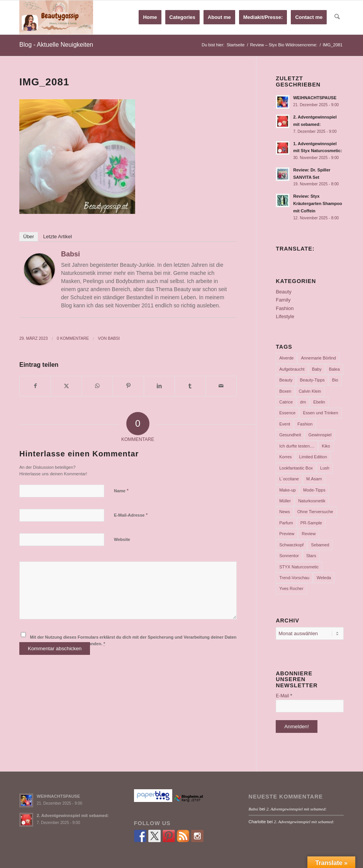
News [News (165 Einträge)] (285, 512)
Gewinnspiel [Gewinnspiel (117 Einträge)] (320, 435)
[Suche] (337, 17)
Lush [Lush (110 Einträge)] (325, 468)
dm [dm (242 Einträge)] (303, 402)
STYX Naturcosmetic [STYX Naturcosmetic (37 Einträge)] (299, 567)
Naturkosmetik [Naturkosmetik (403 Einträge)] (312, 501)
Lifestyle (285, 316)
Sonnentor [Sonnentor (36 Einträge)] (289, 556)
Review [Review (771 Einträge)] (309, 534)
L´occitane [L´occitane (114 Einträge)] (289, 479)
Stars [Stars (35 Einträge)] (311, 556)
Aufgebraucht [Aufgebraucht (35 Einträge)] (292, 369)
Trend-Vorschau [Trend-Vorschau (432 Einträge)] (294, 578)
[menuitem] (150, 17)
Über (29, 236)
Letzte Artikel (58, 236)
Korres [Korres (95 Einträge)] (285, 457)
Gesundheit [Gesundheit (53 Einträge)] (290, 435)
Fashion (285, 308)
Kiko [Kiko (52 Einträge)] (326, 446)
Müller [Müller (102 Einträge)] (285, 501)
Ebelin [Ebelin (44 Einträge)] (319, 402)
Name (121, 491)
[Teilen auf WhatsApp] (97, 386)
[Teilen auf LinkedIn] (159, 386)
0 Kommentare (73, 338)
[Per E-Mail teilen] (221, 386)
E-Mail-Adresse (131, 515)
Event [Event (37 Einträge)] (285, 424)
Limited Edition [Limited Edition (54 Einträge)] (313, 457)
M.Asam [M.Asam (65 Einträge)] (314, 479)
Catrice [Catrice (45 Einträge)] (286, 402)
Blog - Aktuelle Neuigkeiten (56, 45)
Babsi (70, 254)
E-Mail (284, 696)
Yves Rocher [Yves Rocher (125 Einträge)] (291, 588)
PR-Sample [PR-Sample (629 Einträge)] (311, 523)
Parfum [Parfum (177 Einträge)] (286, 523)
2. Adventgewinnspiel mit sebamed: (73, 815)
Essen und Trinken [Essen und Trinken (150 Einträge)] (320, 413)
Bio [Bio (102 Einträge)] (335, 380)
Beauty (283, 292)
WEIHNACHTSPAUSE (315, 98)
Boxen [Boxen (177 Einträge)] (285, 391)
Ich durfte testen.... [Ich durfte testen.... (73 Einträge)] (297, 446)
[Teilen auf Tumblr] (190, 386)
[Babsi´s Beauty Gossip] (56, 17)
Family (283, 300)
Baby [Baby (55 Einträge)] (317, 369)
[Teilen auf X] (66, 386)
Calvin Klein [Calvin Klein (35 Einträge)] (310, 391)
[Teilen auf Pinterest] (128, 386)
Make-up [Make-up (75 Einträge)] (288, 490)
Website (122, 539)
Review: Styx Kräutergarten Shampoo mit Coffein (317, 203)
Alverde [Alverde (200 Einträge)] (286, 358)
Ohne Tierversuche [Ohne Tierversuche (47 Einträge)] (315, 512)
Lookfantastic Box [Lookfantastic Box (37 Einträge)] (296, 468)
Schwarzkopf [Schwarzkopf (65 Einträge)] (291, 545)
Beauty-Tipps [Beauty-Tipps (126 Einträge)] (312, 380)
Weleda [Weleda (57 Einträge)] (324, 578)
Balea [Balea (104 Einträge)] (334, 369)
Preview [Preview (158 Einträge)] (287, 534)
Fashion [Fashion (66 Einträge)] (305, 424)
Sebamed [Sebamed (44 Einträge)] (320, 545)
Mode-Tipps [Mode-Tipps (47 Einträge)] (314, 490)
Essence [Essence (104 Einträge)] (287, 413)
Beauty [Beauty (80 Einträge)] (286, 380)
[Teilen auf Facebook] (35, 386)
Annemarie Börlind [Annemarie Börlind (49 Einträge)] (318, 358)
